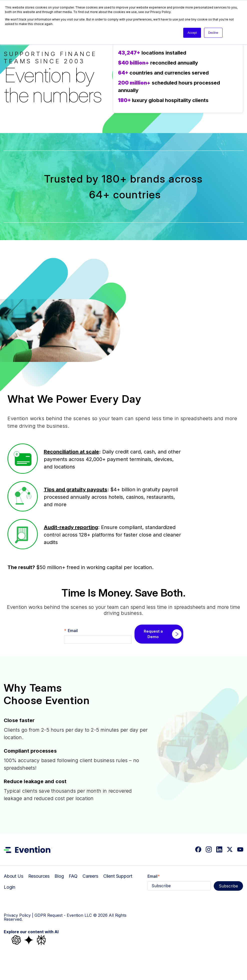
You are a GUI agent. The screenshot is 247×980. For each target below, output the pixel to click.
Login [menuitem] (9, 887)
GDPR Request (48, 915)
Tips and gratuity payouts (75, 489)
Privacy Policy (17, 915)
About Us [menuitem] (13, 876)
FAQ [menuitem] (73, 876)
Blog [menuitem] (59, 876)
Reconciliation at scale (71, 452)
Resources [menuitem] (39, 876)
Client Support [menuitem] (118, 876)
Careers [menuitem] (90, 876)
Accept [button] (192, 33)
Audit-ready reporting (71, 527)
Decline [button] (213, 33)
